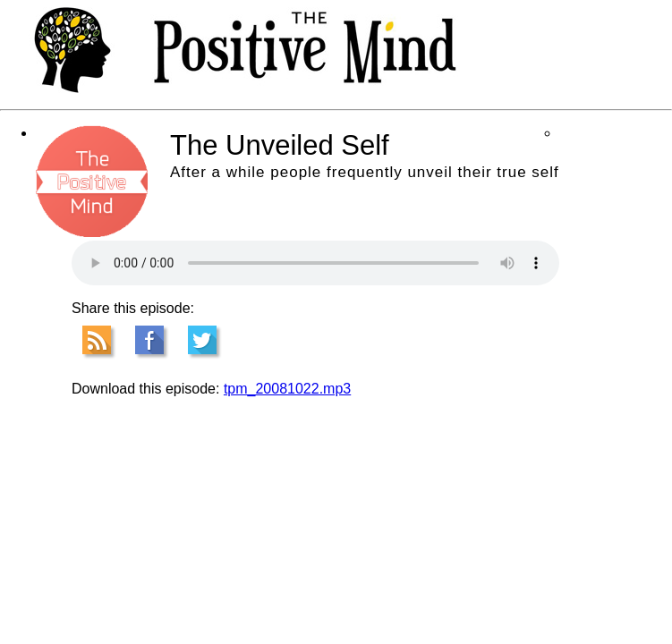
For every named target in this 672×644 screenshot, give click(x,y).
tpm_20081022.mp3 (287, 389)
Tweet (202, 340)
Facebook (149, 340)
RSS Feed (97, 340)
